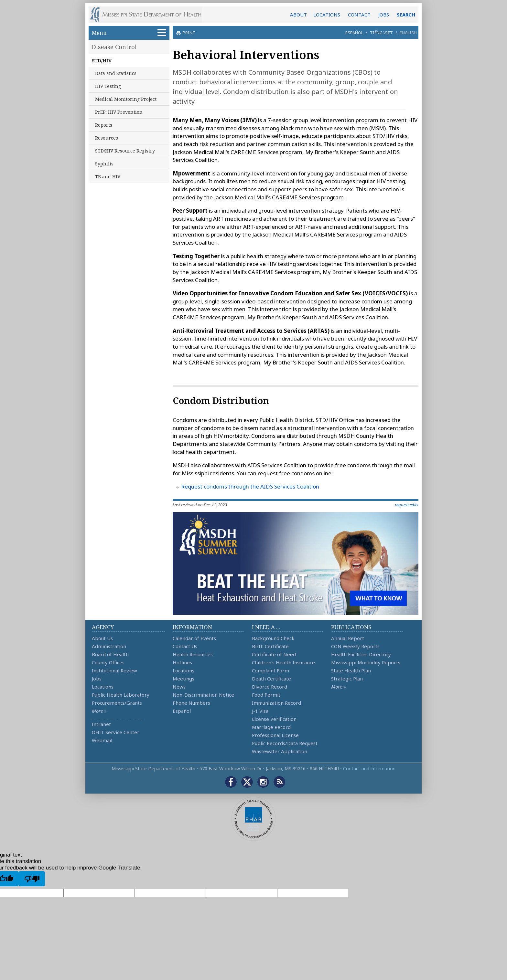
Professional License (275, 735)
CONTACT (359, 15)
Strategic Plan (347, 679)
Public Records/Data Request (285, 743)
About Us (102, 638)
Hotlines (182, 662)
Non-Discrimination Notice (203, 695)
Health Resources (193, 654)
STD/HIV (102, 60)
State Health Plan (351, 670)
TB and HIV (108, 177)
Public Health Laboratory (121, 695)
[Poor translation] (32, 879)
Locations (103, 687)
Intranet (101, 724)
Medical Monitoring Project (126, 99)
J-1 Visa (260, 711)
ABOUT (298, 15)
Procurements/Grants (117, 703)
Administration (109, 646)
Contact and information (369, 769)
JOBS (384, 15)
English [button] (408, 33)
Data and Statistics (116, 73)
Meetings (183, 679)
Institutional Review (114, 670)
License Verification (274, 719)
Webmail (102, 740)
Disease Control (114, 47)
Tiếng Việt (381, 33)
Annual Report (348, 638)
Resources (107, 138)
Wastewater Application (280, 751)
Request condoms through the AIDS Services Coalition (250, 486)
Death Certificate (271, 679)
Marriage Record (271, 727)
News (179, 687)
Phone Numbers (191, 703)
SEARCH (406, 15)
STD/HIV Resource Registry (125, 151)
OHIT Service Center (116, 732)
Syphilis (104, 164)
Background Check (273, 638)
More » (99, 711)
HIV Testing (108, 86)
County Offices (108, 662)
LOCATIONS (327, 15)
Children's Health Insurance (283, 662)
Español (354, 33)
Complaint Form (270, 670)
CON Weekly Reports (355, 646)
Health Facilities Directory (361, 654)
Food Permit (266, 695)
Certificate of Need (274, 654)
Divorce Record (270, 687)
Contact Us (185, 646)
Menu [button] (129, 33)
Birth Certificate (270, 646)
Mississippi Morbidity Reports (366, 662)
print (188, 33)
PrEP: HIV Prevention (119, 112)
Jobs (97, 679)
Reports (104, 125)
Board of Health (110, 654)
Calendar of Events (194, 638)
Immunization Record (276, 703)
